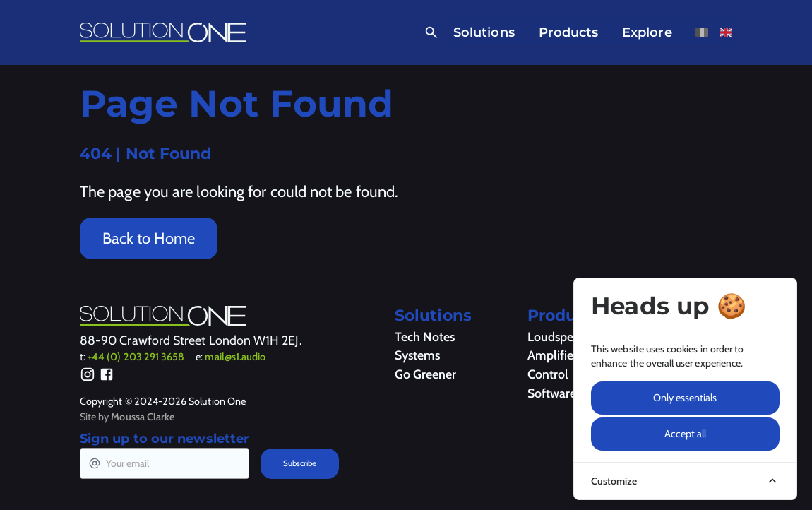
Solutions (484, 32)
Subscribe (300, 463)
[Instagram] (88, 377)
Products (569, 32)
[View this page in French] (702, 32)
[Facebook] (107, 377)
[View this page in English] (726, 32)
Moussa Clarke (143, 417)
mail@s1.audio (235, 357)
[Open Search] (429, 32)
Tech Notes (425, 337)
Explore (647, 32)
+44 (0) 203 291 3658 (136, 357)
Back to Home (149, 238)
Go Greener (425, 374)
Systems (417, 355)
